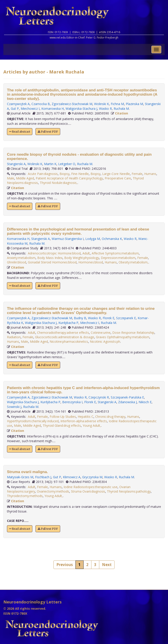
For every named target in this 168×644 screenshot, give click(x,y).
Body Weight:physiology (82, 258)
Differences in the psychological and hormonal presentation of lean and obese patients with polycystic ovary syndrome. (78, 231)
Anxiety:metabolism (21, 258)
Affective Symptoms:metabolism (115, 253)
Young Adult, (92, 425)
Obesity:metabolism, (134, 262)
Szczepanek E (126, 318)
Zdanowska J (127, 402)
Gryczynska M (92, 477)
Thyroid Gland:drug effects (62, 425)
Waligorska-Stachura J (81, 109)
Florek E (108, 318)
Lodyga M (93, 239)
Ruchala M (121, 109)
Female (137, 174)
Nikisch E (145, 402)
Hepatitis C (86, 417)
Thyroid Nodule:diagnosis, (59, 183)
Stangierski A (16, 164)
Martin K (50, 164)
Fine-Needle (80, 174)
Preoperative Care (118, 178)
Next (107, 565)
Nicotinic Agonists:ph (105, 341)
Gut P (15, 109)
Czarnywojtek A (18, 104)
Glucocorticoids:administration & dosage (65, 337)
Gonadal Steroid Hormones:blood (52, 262)
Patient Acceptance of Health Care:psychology (69, 178)
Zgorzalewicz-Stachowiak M (72, 104)
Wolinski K (102, 104)
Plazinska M (134, 104)
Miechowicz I (30, 109)
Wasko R (105, 109)
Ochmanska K (112, 239)
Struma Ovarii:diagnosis (88, 491)
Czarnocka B (41, 104)
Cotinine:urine (101, 333)
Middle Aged (25, 178)
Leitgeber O (67, 164)
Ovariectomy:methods (53, 491)
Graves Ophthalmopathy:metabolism (123, 337)
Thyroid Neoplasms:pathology (129, 491)
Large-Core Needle (116, 174)
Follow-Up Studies (63, 417)
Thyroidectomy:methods (25, 496)
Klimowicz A (72, 477)
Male (11, 178)
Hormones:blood (91, 262)
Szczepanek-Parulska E (127, 397)
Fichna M (117, 104)
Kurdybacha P (68, 323)
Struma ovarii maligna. (27, 472)
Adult (86, 253)
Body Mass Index (50, 258)
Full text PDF (48, 132)
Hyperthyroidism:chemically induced (33, 421)
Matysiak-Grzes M (20, 477)
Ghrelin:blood (17, 262)
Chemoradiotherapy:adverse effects (63, 333)
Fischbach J (43, 477)
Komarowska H (53, 109)
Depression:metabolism (118, 258)
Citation (122, 113)
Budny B (80, 318)
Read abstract (20, 132)
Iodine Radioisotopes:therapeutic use (91, 487)
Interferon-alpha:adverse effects (84, 421)
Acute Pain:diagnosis (43, 174)
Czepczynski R (99, 397)
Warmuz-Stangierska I (68, 239)
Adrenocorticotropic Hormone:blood (54, 253)
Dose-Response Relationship (133, 333)
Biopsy (64, 174)
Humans (150, 174)
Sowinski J (14, 407)
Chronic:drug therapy (110, 417)
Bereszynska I (72, 402)
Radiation (14, 337)
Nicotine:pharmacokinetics (69, 341)
